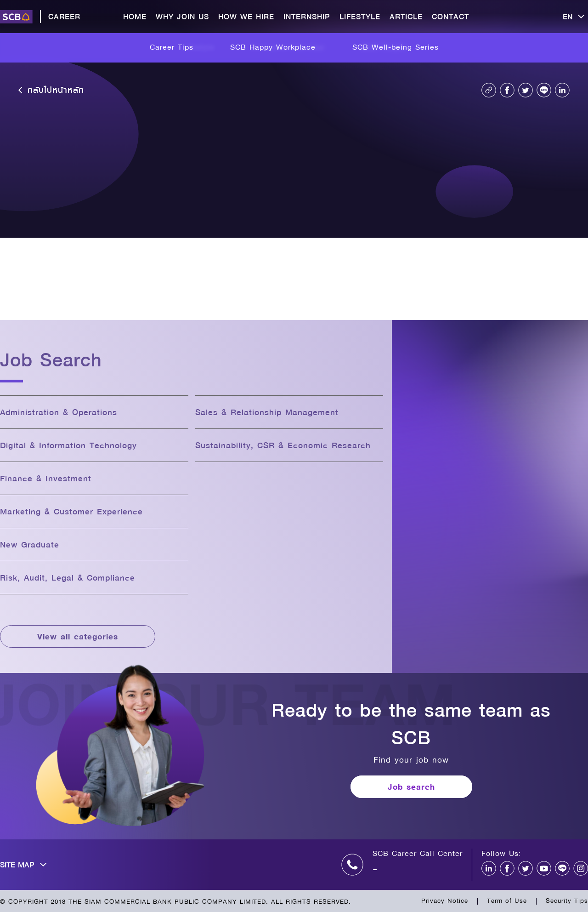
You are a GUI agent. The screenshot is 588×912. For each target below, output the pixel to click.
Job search (411, 787)
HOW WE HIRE (246, 16)
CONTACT (450, 16)
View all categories (78, 636)
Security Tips (567, 901)
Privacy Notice (445, 901)
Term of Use (507, 901)
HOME (135, 16)
